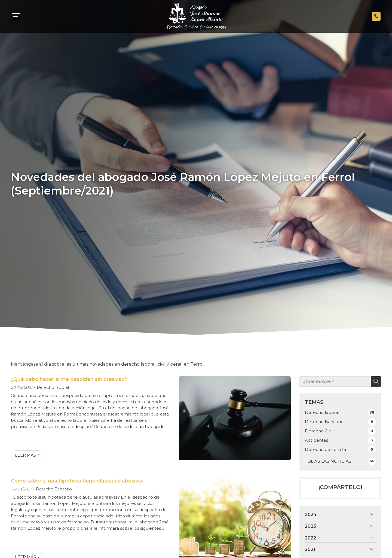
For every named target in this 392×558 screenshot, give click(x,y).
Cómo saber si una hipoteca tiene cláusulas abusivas (77, 481)
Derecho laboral (53, 387)
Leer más (25, 455)
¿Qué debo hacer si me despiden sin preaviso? (69, 379)
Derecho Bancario (54, 489)
